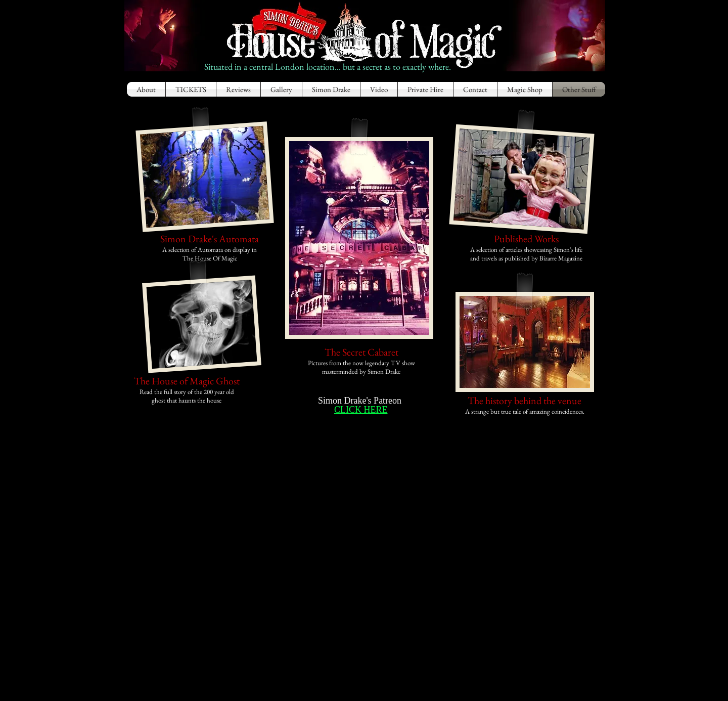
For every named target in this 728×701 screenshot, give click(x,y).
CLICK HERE (361, 410)
